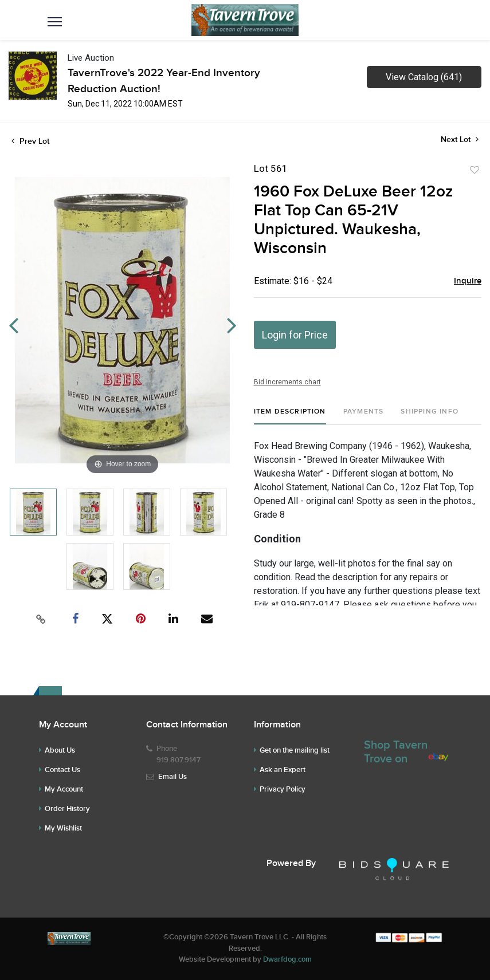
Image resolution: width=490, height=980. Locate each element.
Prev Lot (30, 141)
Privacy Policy (283, 789)
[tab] (290, 416)
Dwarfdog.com (287, 959)
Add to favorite (475, 170)
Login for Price (295, 335)
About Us (60, 750)
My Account (64, 789)
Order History (67, 809)
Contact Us (62, 770)
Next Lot (460, 139)
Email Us (173, 777)
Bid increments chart (287, 382)
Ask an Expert (283, 770)
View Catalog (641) (424, 77)
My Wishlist (63, 828)
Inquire (468, 281)
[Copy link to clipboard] (41, 619)
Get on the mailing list (295, 750)
